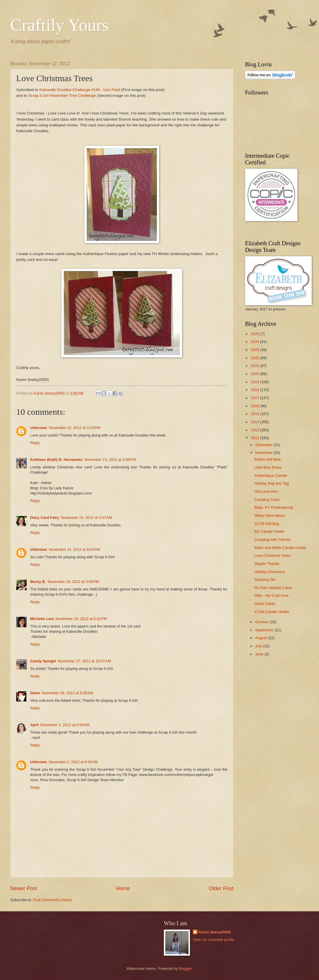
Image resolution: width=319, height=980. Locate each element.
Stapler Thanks (267, 564)
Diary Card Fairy (45, 518)
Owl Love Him (266, 491)
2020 (255, 374)
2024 (255, 342)
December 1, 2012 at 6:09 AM (65, 725)
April (34, 725)
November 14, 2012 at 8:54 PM (74, 549)
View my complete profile (214, 940)
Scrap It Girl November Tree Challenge (62, 96)
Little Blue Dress (268, 467)
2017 (255, 398)
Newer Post (24, 888)
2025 (255, 334)
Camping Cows (267, 500)
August (262, 638)
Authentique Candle (271, 476)
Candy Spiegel (43, 661)
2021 (255, 366)
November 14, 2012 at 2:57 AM (86, 518)
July (259, 646)
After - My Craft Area (271, 596)
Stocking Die (265, 580)
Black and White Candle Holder (280, 548)
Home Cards (265, 604)
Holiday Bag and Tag (272, 483)
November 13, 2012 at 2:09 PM (110, 460)
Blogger (185, 969)
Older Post (221, 888)
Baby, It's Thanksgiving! (274, 507)
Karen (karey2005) (215, 932)
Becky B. (38, 582)
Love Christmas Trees (272, 556)
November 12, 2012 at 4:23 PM (74, 428)
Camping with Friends (272, 540)
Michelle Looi (42, 619)
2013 (255, 430)
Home (123, 888)
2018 (255, 390)
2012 (255, 438)
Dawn (35, 693)
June (260, 654)
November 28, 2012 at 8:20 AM (67, 693)
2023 (255, 350)
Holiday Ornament (269, 572)
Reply (35, 443)
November (264, 453)
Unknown (39, 428)
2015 (255, 414)
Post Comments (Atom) (52, 900)
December (264, 445)
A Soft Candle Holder (272, 612)
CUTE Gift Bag (267, 524)
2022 (255, 358)
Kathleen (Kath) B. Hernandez (56, 460)
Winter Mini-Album (270, 516)
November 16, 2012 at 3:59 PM (73, 582)
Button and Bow (268, 459)
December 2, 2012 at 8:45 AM (73, 762)
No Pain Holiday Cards (273, 588)
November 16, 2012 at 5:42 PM (81, 619)
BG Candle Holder (269, 531)
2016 (255, 406)
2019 (255, 382)
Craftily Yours (59, 25)
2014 (255, 422)
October (262, 622)
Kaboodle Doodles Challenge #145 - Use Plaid (80, 90)
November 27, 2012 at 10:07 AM (84, 661)
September (265, 630)
